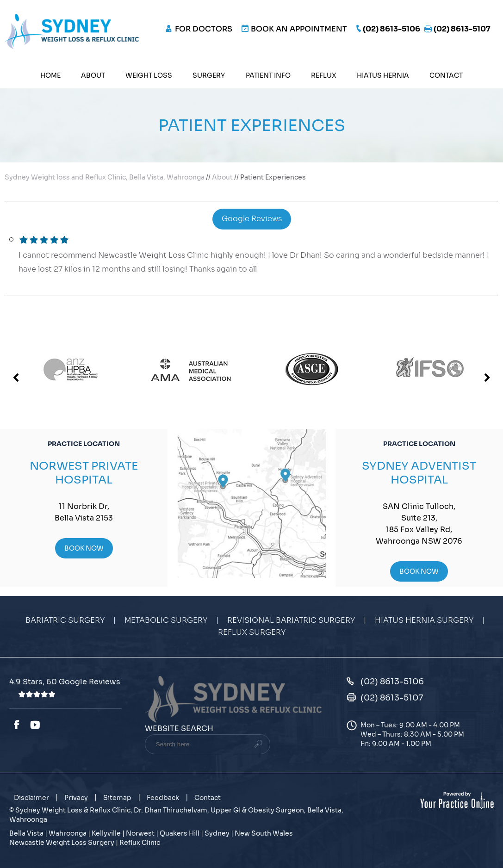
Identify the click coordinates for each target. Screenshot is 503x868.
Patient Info (268, 75)
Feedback (163, 798)
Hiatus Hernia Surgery (424, 620)
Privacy (76, 798)
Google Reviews (252, 219)
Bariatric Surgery (65, 620)
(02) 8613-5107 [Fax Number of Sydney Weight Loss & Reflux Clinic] (462, 29)
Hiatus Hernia (383, 75)
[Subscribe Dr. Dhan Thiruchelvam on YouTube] (37, 725)
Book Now (84, 548)
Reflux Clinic (140, 843)
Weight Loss (149, 75)
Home (50, 75)
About (93, 75)
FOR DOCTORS (204, 29)
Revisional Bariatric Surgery (291, 620)
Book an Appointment (299, 29)
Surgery (209, 75)
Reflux (324, 75)
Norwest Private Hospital (84, 473)
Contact (446, 75)
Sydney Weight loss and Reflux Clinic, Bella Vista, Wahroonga (105, 177)
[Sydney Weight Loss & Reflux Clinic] (72, 31)
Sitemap (117, 798)
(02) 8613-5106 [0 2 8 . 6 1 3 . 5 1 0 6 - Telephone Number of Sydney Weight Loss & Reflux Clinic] (391, 29)
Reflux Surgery (252, 632)
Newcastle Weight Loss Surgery (62, 843)
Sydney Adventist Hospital (419, 473)
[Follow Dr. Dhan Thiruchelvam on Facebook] (16, 725)
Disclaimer (31, 798)
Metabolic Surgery (166, 620)
